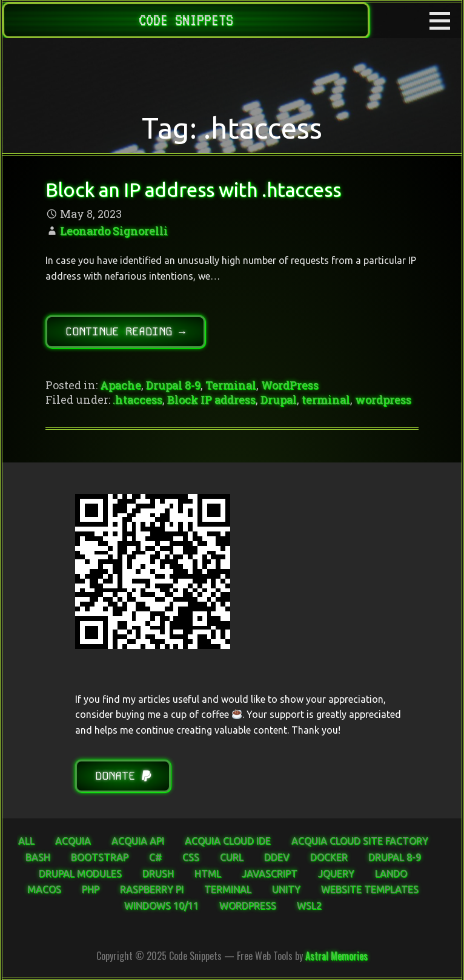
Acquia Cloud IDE (228, 841)
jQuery (336, 873)
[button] (444, 21)
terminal (326, 400)
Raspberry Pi (152, 889)
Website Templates (370, 889)
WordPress (290, 385)
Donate (123, 776)
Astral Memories (336, 956)
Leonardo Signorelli (114, 231)
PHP (91, 889)
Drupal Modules (80, 873)
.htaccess (138, 400)
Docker (329, 857)
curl (232, 857)
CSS (191, 857)
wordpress (383, 400)
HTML (208, 873)
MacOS (44, 889)
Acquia (73, 841)
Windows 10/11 (161, 906)
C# (155, 857)
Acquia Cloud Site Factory (360, 841)
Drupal (279, 400)
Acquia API (138, 841)
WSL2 (309, 906)
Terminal (231, 385)
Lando (391, 873)
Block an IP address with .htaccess (193, 189)
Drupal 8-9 (173, 385)
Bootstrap (100, 857)
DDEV (277, 857)
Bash (38, 857)
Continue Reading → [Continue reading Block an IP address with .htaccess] (125, 331)
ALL (26, 841)
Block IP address (211, 400)
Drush (158, 873)
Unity (286, 889)
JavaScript (270, 873)
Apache (121, 385)
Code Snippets (186, 20)
